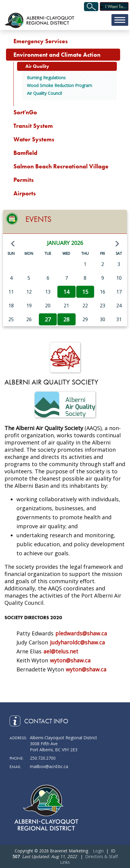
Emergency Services (41, 41)
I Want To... (116, 6)
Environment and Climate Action (57, 55)
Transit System (33, 126)
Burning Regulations (46, 78)
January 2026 (65, 243)
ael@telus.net (61, 651)
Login (98, 851)
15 (85, 292)
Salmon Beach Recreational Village (61, 166)
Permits (24, 180)
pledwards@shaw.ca (81, 633)
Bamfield (25, 153)
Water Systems (34, 139)
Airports (25, 193)
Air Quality (37, 66)
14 (66, 292)
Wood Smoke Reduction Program (59, 85)
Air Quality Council (44, 93)
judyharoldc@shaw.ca (77, 642)
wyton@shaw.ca (70, 660)
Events (38, 219)
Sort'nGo (25, 112)
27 (48, 319)
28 (66, 319)
